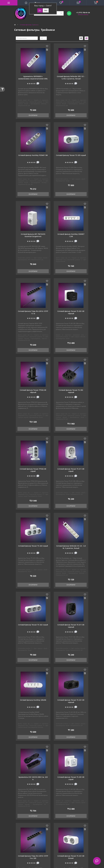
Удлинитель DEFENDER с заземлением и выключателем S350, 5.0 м (33, 79)
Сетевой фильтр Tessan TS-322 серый (33, 625)
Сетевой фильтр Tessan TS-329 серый (71, 155)
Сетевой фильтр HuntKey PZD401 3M (33, 155)
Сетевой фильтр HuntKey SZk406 (33, 700)
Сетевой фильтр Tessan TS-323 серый (33, 546)
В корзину (33, 115)
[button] (83, 13)
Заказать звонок (83, 14)
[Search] (61, 13)
